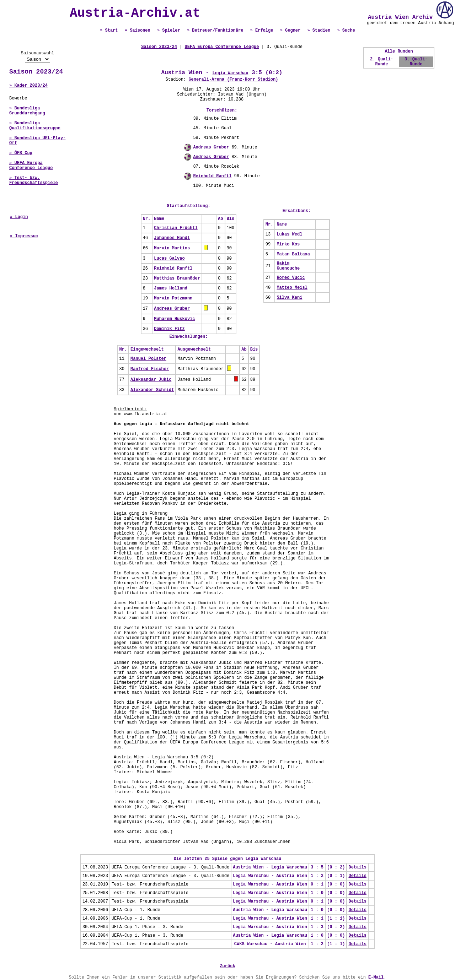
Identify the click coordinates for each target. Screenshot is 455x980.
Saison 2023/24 (36, 72)
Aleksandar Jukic (151, 380)
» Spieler (169, 31)
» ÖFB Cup (21, 153)
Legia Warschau (231, 73)
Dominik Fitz (169, 329)
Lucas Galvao (169, 259)
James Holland (171, 288)
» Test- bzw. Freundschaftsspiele (34, 180)
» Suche (346, 31)
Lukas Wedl (289, 234)
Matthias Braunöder (177, 278)
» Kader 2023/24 (28, 86)
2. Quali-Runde (382, 62)
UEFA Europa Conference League (222, 47)
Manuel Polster (148, 359)
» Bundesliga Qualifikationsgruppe (35, 126)
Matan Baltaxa (293, 254)
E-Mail (376, 978)
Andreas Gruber (211, 147)
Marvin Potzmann (173, 298)
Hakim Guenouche (288, 266)
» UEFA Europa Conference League (31, 166)
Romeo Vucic (291, 278)
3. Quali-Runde (416, 62)
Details (357, 867)
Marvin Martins (172, 248)
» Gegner (290, 31)
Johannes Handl (172, 238)
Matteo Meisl (292, 288)
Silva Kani (289, 298)
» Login (19, 217)
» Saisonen (138, 31)
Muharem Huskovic (174, 319)
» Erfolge (262, 31)
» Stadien (319, 31)
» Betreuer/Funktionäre (215, 31)
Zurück (227, 966)
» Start (109, 31)
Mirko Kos (288, 244)
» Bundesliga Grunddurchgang (27, 111)
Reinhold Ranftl (212, 176)
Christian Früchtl (176, 228)
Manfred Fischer (150, 369)
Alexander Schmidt (152, 390)
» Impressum (24, 236)
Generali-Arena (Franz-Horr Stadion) (233, 80)
